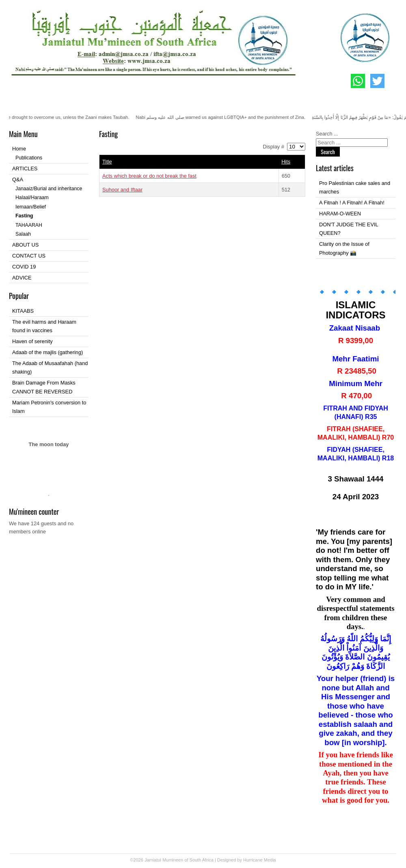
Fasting (24, 216)
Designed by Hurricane (241, 860)
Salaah (23, 234)
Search (328, 151)
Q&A (18, 179)
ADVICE (22, 278)
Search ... (327, 134)
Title (107, 162)
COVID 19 (24, 267)
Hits (286, 162)
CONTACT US (29, 256)
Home (19, 149)
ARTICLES (25, 169)
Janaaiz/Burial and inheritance (49, 189)
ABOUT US (25, 245)
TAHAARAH (29, 225)
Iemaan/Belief (31, 207)
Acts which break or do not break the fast (149, 176)
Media (270, 860)
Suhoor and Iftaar (122, 190)
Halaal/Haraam (32, 198)
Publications (29, 158)
